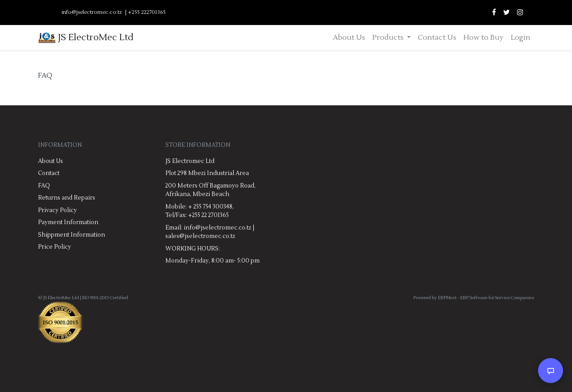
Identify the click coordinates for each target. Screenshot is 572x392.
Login (521, 38)
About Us (349, 38)
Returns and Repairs (67, 198)
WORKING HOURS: (193, 249)
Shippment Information (71, 235)
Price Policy (55, 247)
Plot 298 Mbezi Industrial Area (207, 173)
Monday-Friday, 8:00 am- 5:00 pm (212, 261)
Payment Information (68, 222)
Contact (49, 173)
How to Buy (484, 38)
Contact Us (437, 38)
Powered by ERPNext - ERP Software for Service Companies (474, 298)
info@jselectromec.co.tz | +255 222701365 (114, 12)
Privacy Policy (57, 210)
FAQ (44, 186)
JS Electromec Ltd (190, 161)
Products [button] (389, 38)
